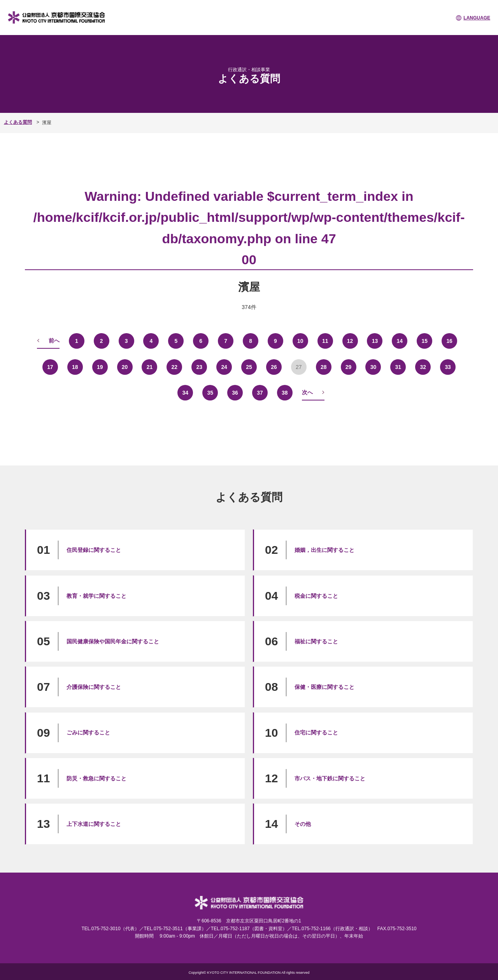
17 (50, 367)
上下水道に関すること (94, 824)
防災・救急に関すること (96, 778)
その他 (303, 824)
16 (449, 341)
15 (424, 341)
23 (199, 367)
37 (260, 392)
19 (100, 367)
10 (300, 341)
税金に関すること (316, 595)
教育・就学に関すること (96, 595)
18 (75, 367)
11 (325, 341)
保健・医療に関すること (324, 687)
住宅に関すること (316, 732)
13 (375, 341)
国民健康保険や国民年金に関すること (113, 641)
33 (448, 367)
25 (249, 367)
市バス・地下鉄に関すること (330, 778)
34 (185, 392)
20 (125, 367)
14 (400, 341)
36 (235, 392)
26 (274, 367)
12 (350, 341)
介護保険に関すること (94, 687)
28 (324, 367)
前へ (54, 340)
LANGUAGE (477, 18)
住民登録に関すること (94, 550)
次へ (307, 392)
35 (210, 392)
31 (398, 367)
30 (373, 367)
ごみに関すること (88, 732)
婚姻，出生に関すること (324, 550)
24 (224, 367)
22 (175, 367)
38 (285, 392)
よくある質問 (18, 122)
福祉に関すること (316, 641)
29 (349, 367)
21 (150, 367)
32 (423, 367)
